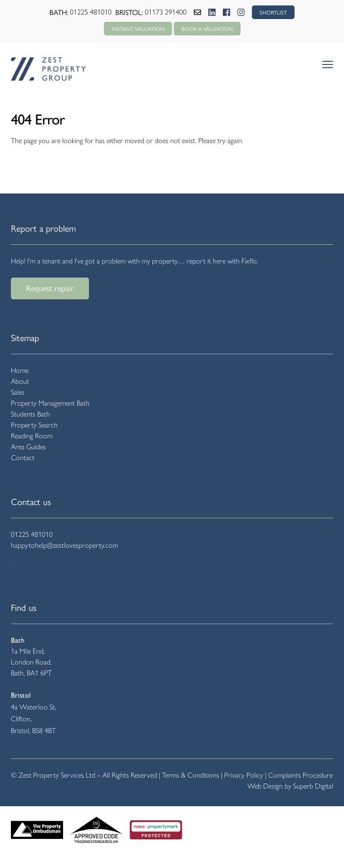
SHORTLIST (273, 12)
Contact (23, 458)
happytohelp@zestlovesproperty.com (64, 545)
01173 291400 (166, 12)
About (20, 381)
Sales (18, 392)
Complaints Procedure (300, 775)
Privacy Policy (244, 775)
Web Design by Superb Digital (290, 786)
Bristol (21, 695)
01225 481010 (91, 12)
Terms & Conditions (191, 775)
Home (20, 370)
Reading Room (32, 436)
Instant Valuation (138, 29)
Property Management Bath (50, 403)
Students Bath (30, 414)
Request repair (50, 288)
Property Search (34, 425)
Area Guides (28, 447)
